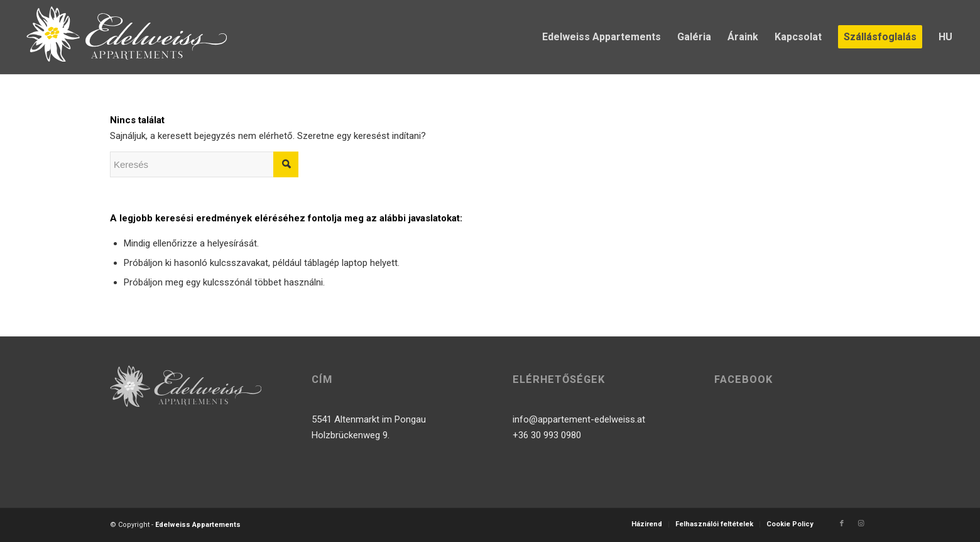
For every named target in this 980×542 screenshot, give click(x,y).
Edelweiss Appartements (198, 525)
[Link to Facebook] (842, 524)
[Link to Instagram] (861, 524)
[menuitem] (602, 37)
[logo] (126, 37)
